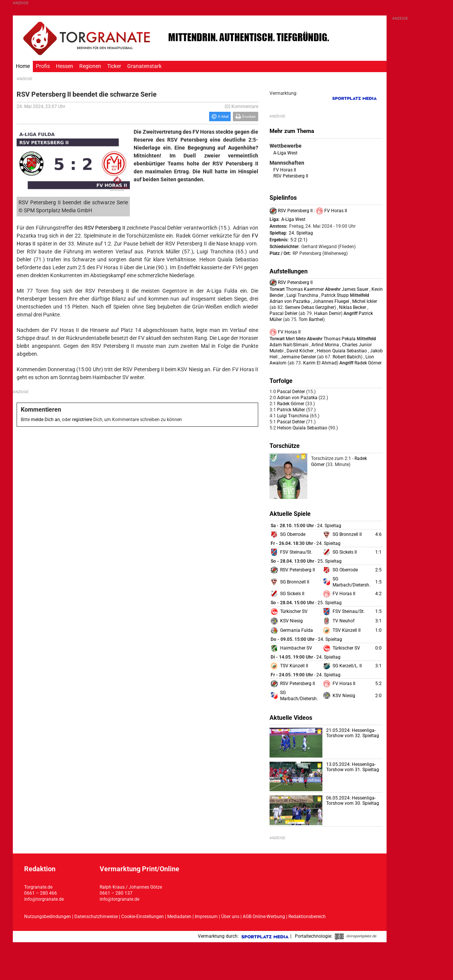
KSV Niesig (291, 621)
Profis (43, 66)
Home (23, 66)
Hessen (65, 66)
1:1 (378, 552)
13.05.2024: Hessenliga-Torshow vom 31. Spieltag (353, 767)
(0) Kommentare (241, 106)
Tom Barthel (310, 319)
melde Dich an (45, 420)
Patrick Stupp (335, 295)
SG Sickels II (345, 552)
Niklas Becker (353, 307)
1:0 (378, 630)
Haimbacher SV (296, 648)
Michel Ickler (365, 301)
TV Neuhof (344, 621)
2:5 (378, 570)
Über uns (230, 917)
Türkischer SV (294, 611)
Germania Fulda (297, 630)
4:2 (378, 594)
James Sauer (355, 289)
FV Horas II (285, 170)
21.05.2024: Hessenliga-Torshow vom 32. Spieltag (353, 733)
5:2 (378, 684)
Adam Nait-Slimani (289, 345)
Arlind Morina (325, 345)
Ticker (114, 66)
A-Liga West (285, 153)
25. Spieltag (330, 561)
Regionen (90, 66)
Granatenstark (144, 66)
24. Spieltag (301, 233)
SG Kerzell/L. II (347, 666)
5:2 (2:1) (299, 240)
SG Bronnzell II (347, 534)
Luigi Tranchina (302, 295)
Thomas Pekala (340, 339)
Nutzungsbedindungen (48, 917)
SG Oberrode (293, 534)
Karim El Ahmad (319, 363)
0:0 (378, 648)
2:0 (378, 696)
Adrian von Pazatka (290, 301)
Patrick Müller (292, 410)
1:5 (378, 582)
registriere (82, 420)
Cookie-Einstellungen (143, 917)
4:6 (378, 534)
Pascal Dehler (284, 313)
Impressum (206, 917)
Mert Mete (296, 339)
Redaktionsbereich (307, 917)
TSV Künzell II (347, 630)
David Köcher (300, 351)
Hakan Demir (327, 313)
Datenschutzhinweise (96, 917)
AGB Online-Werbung (264, 917)
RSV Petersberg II (105, 228)
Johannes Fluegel (331, 301)
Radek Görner (368, 363)
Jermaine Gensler (298, 357)
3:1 (378, 621)
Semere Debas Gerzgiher (309, 307)
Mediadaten (180, 917)
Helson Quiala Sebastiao (342, 351)
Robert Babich (346, 357)
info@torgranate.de (44, 899)
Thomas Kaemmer (305, 289)
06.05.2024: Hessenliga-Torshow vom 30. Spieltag (353, 801)
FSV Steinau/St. (296, 552)
